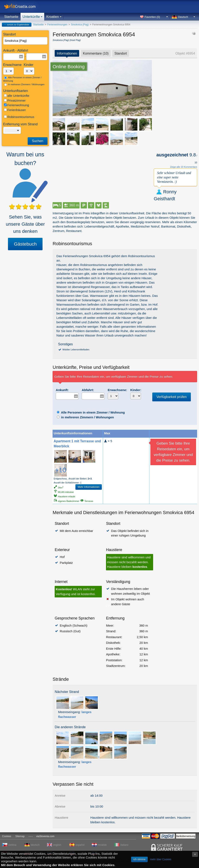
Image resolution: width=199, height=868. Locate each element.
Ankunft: (62, 390)
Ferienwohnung (16, 105)
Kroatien (53, 17)
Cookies (7, 836)
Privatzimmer (15, 100)
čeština (12, 845)
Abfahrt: (88, 390)
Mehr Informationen (89, 487)
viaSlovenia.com (45, 836)
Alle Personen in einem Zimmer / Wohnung (22, 79)
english (57, 845)
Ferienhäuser (15, 110)
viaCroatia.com (24, 6)
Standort (121, 53)
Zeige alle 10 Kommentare (184, 167)
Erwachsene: (117, 390)
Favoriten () (152, 17)
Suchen (37, 141)
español (80, 845)
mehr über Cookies (161, 859)
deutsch (35, 845)
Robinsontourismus (19, 117)
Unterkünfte (31, 17)
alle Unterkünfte (17, 96)
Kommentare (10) (96, 53)
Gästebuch (25, 244)
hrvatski (102, 845)
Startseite (11, 17)
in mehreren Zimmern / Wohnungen (24, 85)
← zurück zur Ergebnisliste (17, 25)
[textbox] (26, 41)
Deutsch (183, 17)
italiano (124, 845)
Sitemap (20, 836)
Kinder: (136, 390)
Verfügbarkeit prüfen (172, 397)
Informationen (67, 53)
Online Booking (69, 67)
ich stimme (139, 859)
